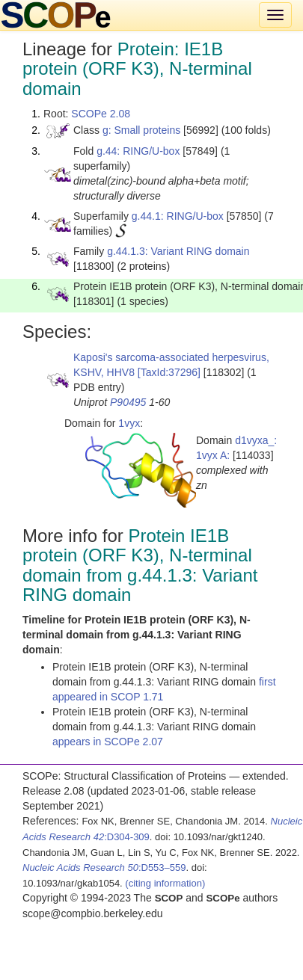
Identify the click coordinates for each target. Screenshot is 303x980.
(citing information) (165, 883)
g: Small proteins (141, 130)
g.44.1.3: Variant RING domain (178, 251)
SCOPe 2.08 (101, 114)
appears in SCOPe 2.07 (108, 742)
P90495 (128, 402)
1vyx (129, 423)
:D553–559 (104, 867)
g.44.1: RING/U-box (178, 216)
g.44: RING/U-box (138, 151)
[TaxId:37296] (169, 372)
